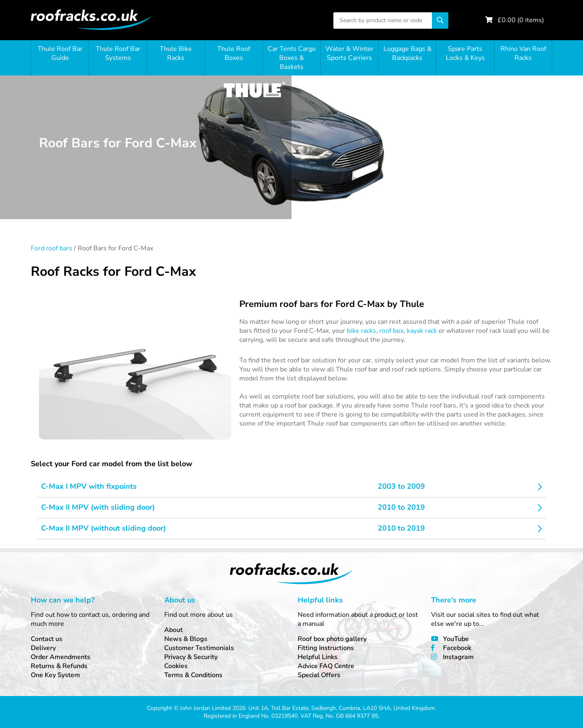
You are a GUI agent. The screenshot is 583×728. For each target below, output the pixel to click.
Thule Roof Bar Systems (118, 53)
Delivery (43, 648)
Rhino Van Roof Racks (523, 53)
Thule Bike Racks (176, 53)
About (173, 630)
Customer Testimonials (199, 648)
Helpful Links (318, 657)
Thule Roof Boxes (234, 53)
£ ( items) (521, 20)
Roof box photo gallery (332, 639)
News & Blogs (186, 639)
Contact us (47, 639)
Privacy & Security (191, 657)
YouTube (456, 639)
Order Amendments (61, 657)
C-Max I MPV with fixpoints (89, 486)
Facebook (457, 648)
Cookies (176, 666)
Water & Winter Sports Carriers (350, 53)
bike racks (362, 331)
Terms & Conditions (193, 675)
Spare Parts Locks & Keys (465, 53)
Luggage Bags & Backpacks (407, 53)
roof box (391, 331)
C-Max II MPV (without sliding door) (103, 528)
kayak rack (422, 331)
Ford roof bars (52, 248)
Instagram (458, 657)
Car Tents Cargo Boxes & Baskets (292, 58)
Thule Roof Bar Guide (60, 53)
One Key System (55, 675)
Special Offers (319, 675)
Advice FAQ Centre (326, 666)
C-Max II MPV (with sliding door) (98, 507)
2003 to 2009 (401, 486)
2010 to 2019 (401, 507)
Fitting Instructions (326, 648)
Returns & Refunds (59, 666)
